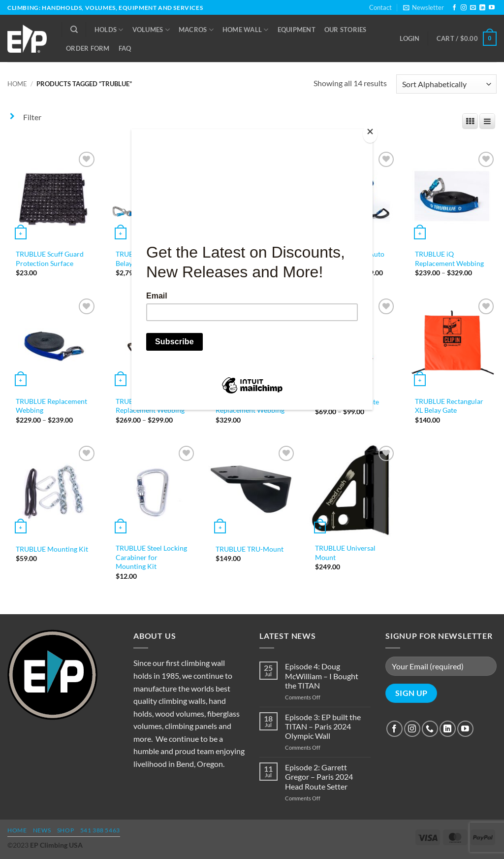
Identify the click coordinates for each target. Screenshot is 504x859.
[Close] (370, 134)
